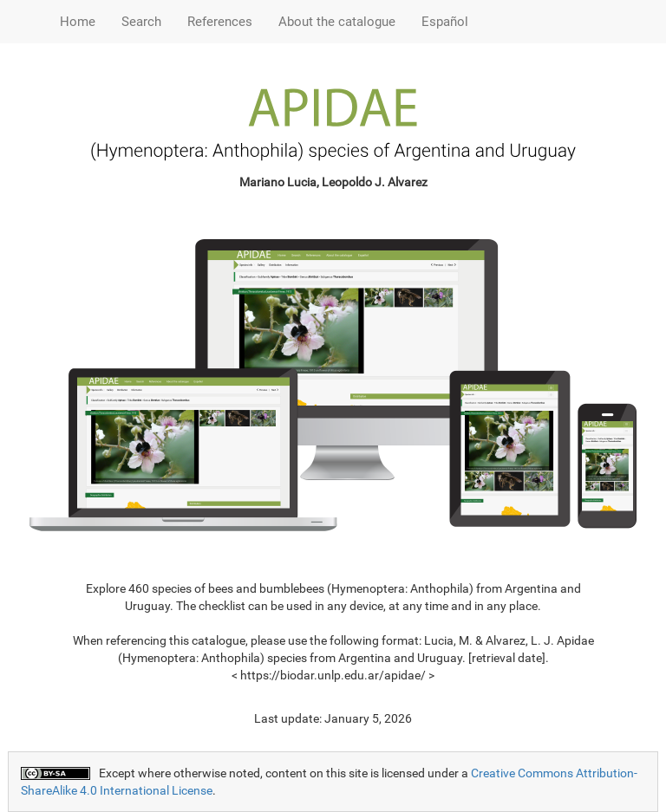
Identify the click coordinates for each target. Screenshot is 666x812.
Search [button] (141, 22)
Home (78, 22)
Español (445, 22)
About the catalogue (337, 22)
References (220, 22)
